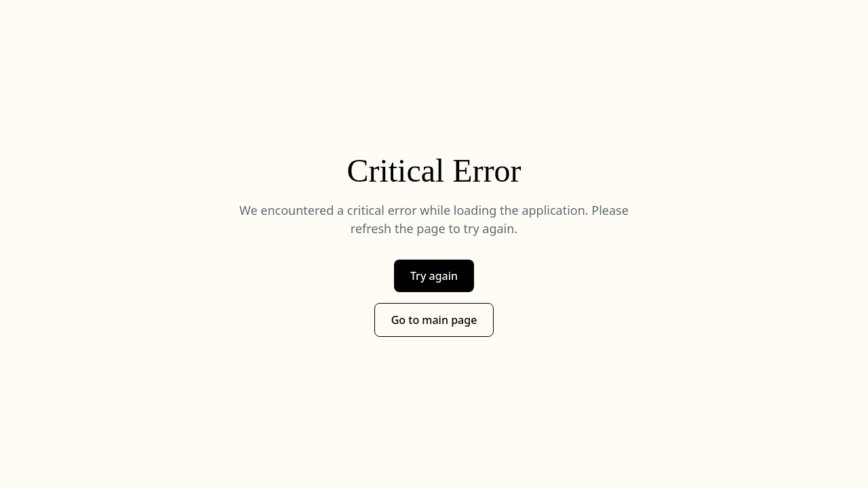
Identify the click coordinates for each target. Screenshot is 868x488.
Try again (434, 276)
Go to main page (434, 320)
